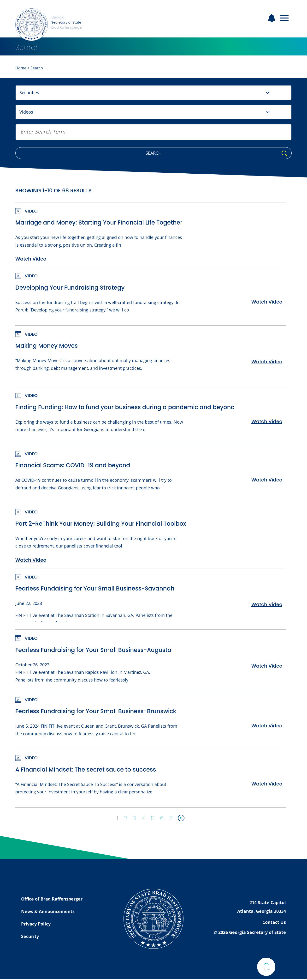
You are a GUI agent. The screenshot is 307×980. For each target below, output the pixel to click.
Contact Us (274, 922)
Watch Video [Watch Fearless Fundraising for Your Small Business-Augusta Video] (267, 666)
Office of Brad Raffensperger (52, 899)
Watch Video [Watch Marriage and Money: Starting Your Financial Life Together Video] (31, 259)
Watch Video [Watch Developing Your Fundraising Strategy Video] (267, 302)
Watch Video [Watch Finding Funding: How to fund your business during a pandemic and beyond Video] (267, 421)
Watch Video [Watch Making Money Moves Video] (267, 362)
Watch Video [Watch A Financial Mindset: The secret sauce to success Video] (267, 784)
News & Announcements (48, 911)
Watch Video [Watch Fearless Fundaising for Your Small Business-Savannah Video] (267, 604)
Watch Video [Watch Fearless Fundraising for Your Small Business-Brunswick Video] (267, 726)
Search (153, 153)
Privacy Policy (36, 924)
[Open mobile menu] (284, 18)
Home (21, 68)
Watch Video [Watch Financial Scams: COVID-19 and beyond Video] (267, 480)
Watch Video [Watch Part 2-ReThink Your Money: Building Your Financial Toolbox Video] (31, 560)
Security (30, 936)
